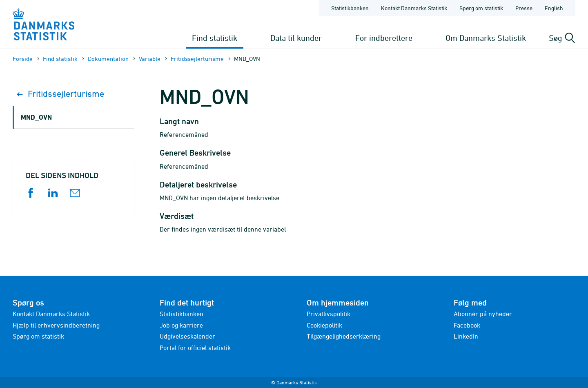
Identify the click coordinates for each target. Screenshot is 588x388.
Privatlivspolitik (329, 314)
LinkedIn (466, 336)
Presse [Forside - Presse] (524, 8)
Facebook (467, 325)
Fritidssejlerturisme (197, 59)
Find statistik (215, 38)
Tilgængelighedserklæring (344, 336)
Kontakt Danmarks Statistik (51, 314)
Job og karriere (181, 325)
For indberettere (384, 38)
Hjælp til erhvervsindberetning (56, 325)
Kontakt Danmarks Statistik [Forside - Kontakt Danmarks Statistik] (414, 8)
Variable (150, 59)
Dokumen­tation (108, 59)
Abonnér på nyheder (483, 314)
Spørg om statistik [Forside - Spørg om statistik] (481, 8)
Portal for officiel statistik (195, 348)
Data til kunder (296, 38)
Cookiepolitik (324, 325)
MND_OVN (36, 117)
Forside (23, 59)
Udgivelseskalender (187, 336)
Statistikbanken (350, 8)
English (554, 8)
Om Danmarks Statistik (486, 38)
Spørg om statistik (38, 336)
